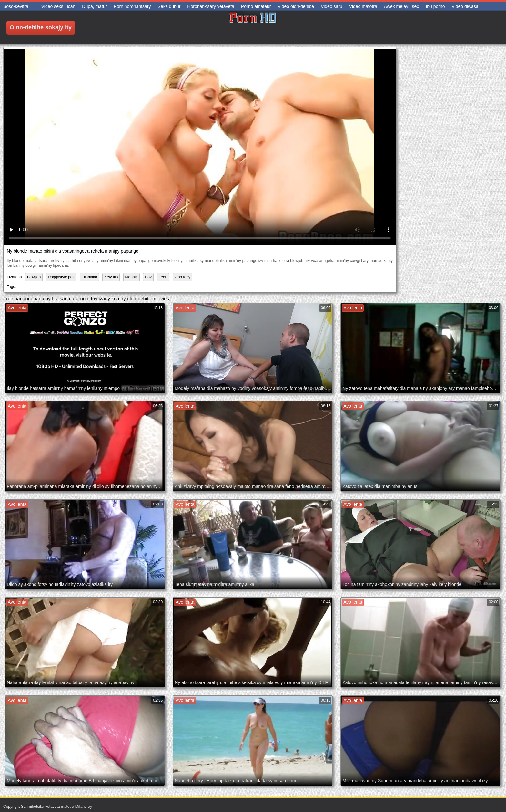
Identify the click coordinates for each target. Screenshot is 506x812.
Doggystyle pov (61, 277)
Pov (148, 277)
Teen (163, 277)
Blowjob (34, 277)
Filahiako (89, 277)
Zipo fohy (182, 277)
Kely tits (111, 277)
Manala (132, 277)
